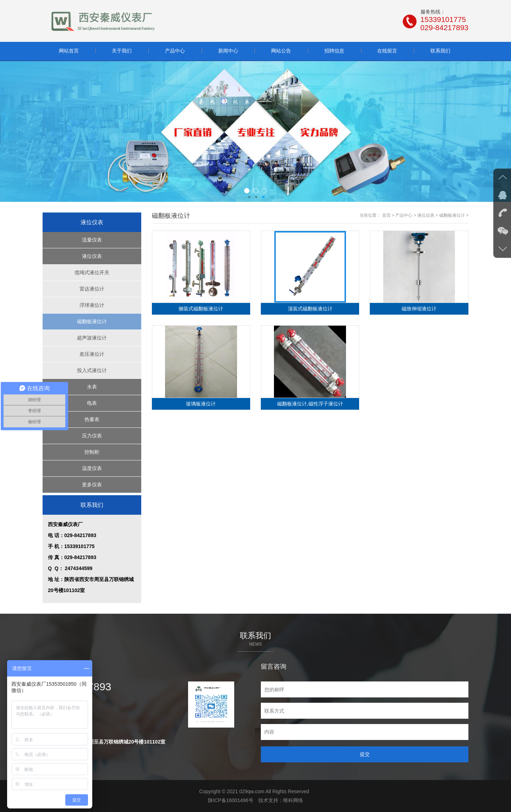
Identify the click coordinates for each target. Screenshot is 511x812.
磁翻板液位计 (92, 321)
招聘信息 (334, 51)
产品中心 (175, 51)
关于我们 (122, 51)
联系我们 (440, 51)
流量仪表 (92, 240)
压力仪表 (92, 436)
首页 (386, 215)
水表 (92, 387)
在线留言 (387, 51)
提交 (365, 754)
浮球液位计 (92, 305)
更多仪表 (92, 485)
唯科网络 (293, 800)
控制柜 (92, 452)
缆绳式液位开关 (92, 272)
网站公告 (281, 51)
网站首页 (69, 51)
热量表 (92, 419)
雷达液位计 (92, 289)
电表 (92, 403)
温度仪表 (92, 468)
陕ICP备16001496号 (231, 800)
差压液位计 (92, 354)
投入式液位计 (92, 370)
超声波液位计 (92, 338)
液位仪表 (92, 256)
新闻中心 (228, 51)
